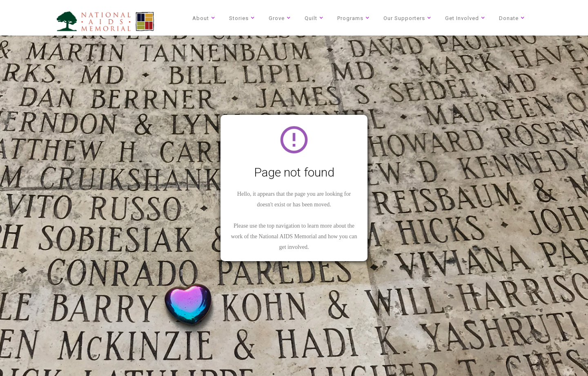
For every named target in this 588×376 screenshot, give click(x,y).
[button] (205, 18)
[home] (105, 21)
